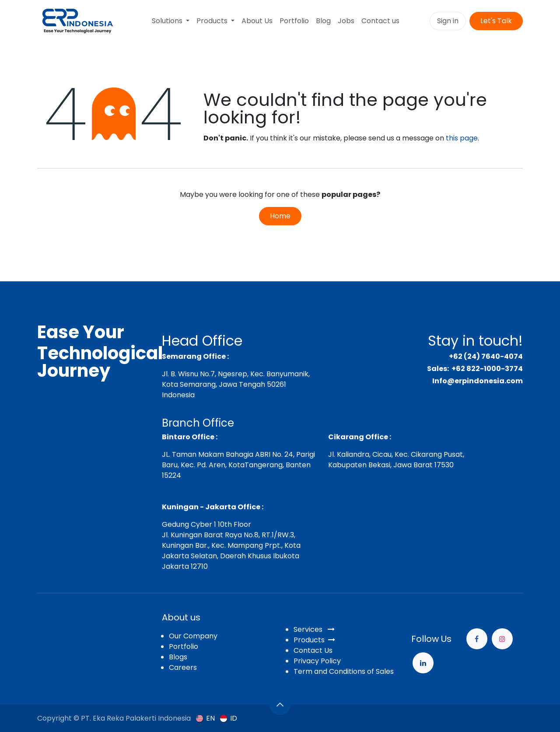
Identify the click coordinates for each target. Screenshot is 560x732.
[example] (423, 663)
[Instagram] (502, 639)
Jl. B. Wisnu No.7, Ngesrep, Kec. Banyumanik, (236, 374)
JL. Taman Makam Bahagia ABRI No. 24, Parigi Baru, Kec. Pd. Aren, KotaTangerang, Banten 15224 (238, 465)
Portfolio (184, 646)
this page (462, 138)
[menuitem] (171, 21)
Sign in (448, 21)
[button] (280, 704)
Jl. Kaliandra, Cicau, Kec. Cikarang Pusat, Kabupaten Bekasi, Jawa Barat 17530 (396, 460)
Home (280, 216)
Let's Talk (496, 21)
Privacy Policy (317, 661)
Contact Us (313, 650)
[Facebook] (477, 639)
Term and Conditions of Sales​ (344, 671)
